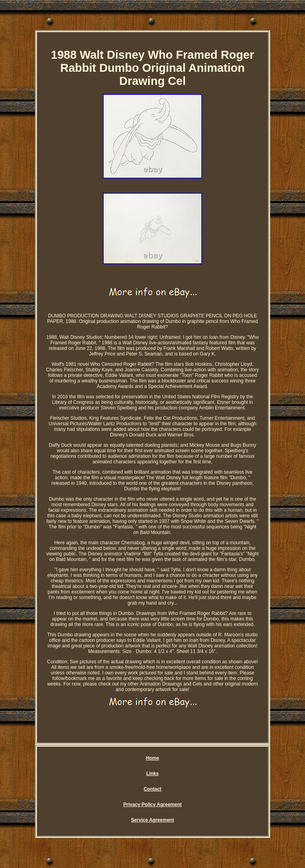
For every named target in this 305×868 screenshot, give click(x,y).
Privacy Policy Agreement (153, 805)
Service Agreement (152, 820)
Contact (153, 789)
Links (152, 774)
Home (152, 758)
